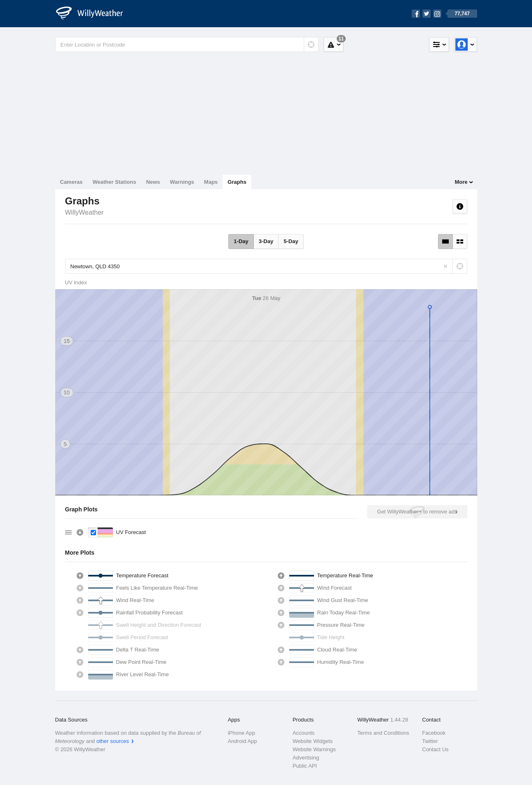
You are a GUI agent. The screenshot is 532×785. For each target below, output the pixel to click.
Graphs (237, 182)
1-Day (241, 241)
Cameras (71, 182)
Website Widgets (313, 741)
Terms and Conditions (383, 733)
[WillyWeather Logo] (94, 14)
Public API (305, 766)
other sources (113, 741)
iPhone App (242, 733)
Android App (243, 741)
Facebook (434, 733)
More (461, 182)
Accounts (303, 733)
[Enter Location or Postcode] (187, 45)
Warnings (182, 182)
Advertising (306, 758)
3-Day (266, 241)
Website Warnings (314, 749)
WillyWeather (84, 212)
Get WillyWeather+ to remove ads (417, 512)
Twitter (430, 741)
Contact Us (435, 749)
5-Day (291, 241)
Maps (211, 182)
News (153, 182)
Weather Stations (114, 182)
